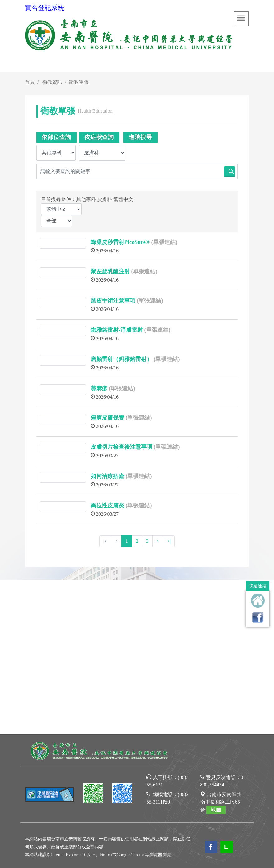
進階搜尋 (140, 137)
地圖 (216, 656)
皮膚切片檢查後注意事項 (121, 447)
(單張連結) (164, 242)
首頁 (30, 82)
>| (169, 541)
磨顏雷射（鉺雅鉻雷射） (121, 359)
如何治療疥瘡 (107, 476)
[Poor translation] (23, 753)
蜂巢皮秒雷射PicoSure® (120, 242)
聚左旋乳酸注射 (110, 271)
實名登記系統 (45, 8)
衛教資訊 (52, 82)
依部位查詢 (57, 137)
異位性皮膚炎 (107, 505)
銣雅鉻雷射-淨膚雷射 (117, 330)
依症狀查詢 (99, 137)
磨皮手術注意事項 (113, 301)
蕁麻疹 (99, 388)
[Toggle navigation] (241, 19)
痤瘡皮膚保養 (107, 418)
